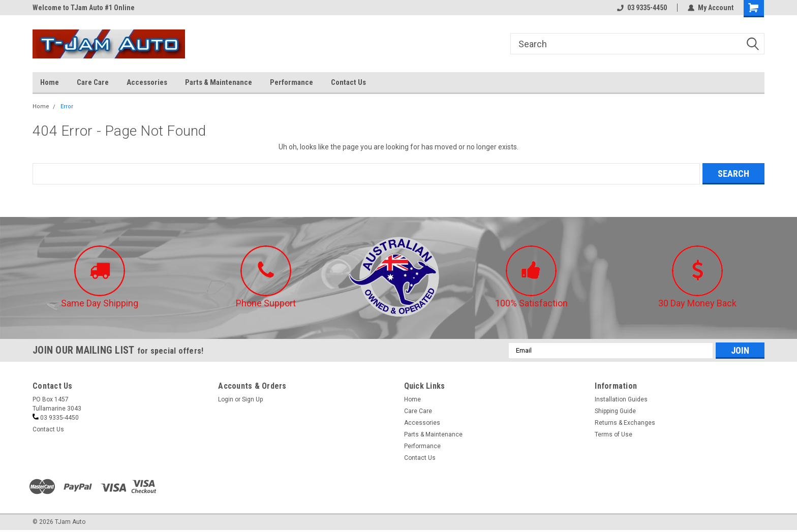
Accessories (147, 82)
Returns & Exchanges (625, 423)
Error (67, 106)
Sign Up (252, 399)
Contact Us (348, 82)
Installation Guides (621, 399)
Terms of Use (614, 434)
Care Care (93, 82)
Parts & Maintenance (219, 82)
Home (50, 82)
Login (226, 399)
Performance (292, 82)
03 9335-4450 (642, 8)
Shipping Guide (615, 411)
